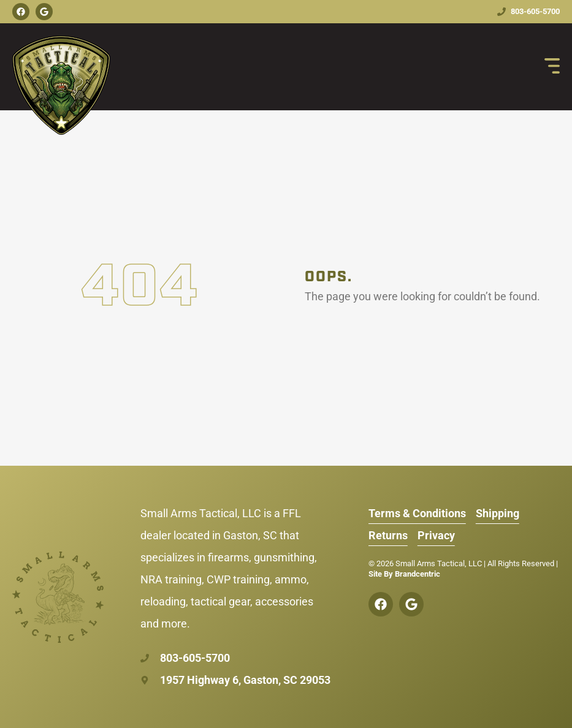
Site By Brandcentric (404, 574)
